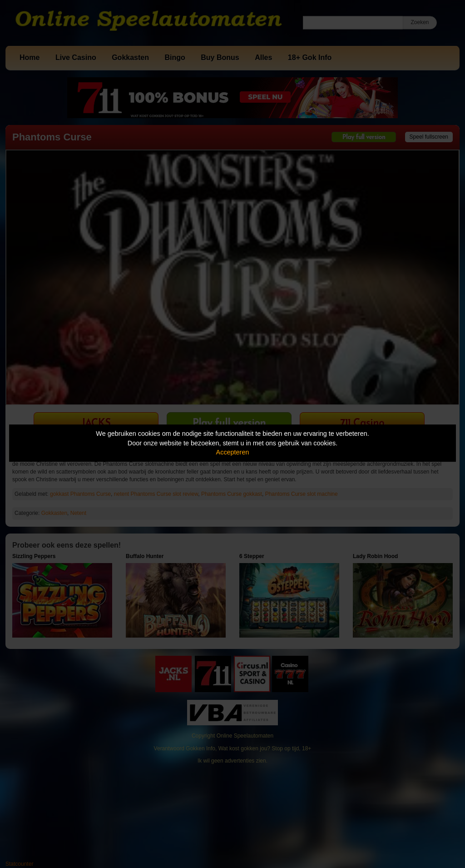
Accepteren (233, 452)
